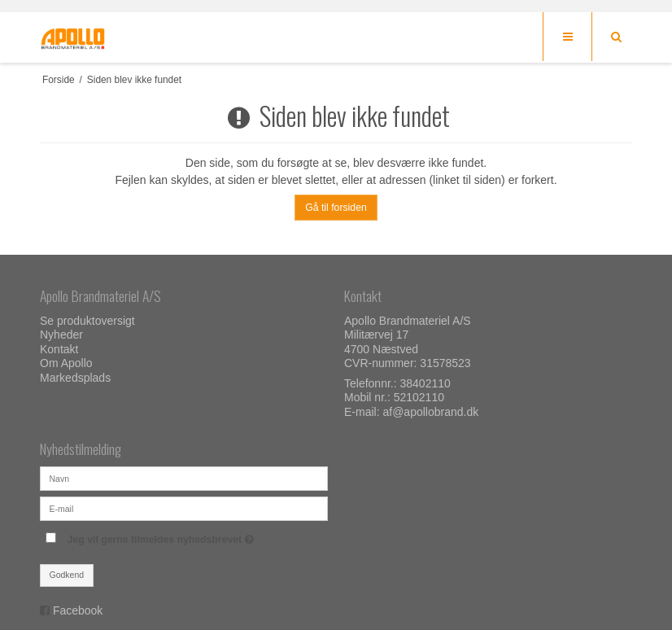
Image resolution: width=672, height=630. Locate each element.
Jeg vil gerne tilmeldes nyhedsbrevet (198, 536)
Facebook (78, 610)
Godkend (67, 575)
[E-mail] (184, 508)
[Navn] (184, 478)
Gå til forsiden (336, 208)
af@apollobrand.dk (430, 412)
